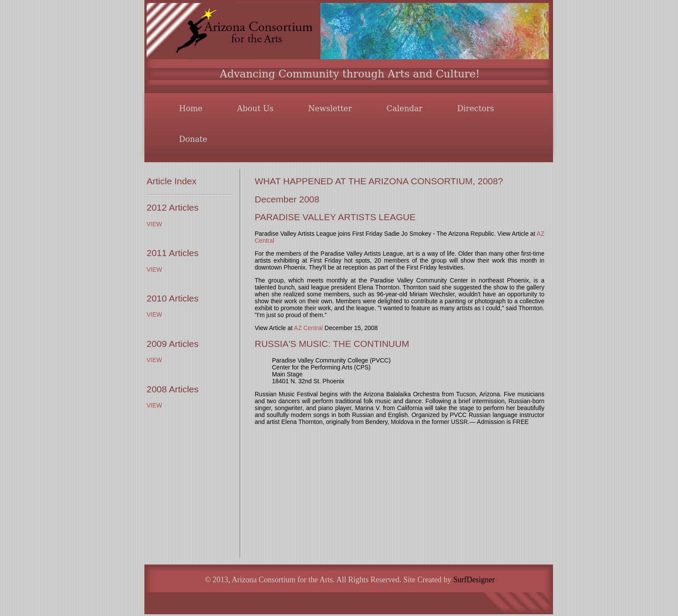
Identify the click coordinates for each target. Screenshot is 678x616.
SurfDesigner (474, 580)
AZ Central (309, 328)
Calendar (405, 108)
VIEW (154, 224)
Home (191, 108)
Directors (475, 108)
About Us (255, 108)
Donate (193, 139)
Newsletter (330, 108)
